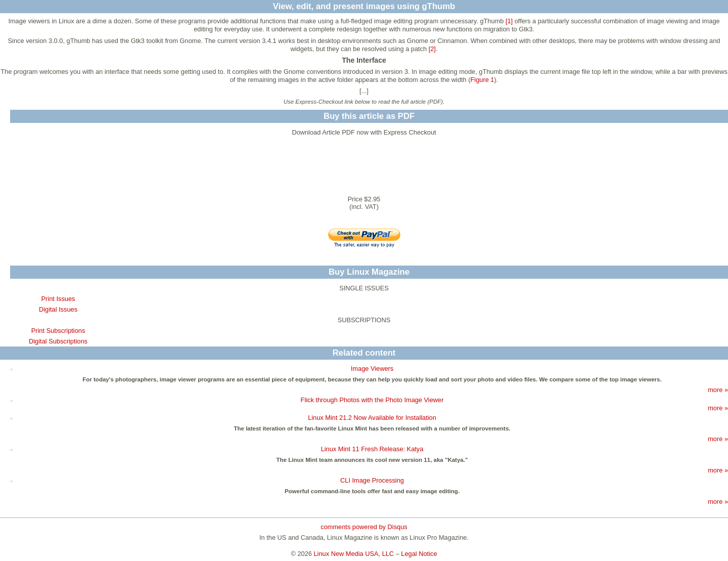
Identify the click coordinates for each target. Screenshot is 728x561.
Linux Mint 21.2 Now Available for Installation (372, 418)
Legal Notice (419, 554)
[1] (509, 21)
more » (718, 390)
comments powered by (364, 527)
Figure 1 (483, 80)
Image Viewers (372, 369)
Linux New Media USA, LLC (354, 554)
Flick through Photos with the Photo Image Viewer (372, 400)
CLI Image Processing (372, 480)
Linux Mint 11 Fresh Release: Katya (372, 449)
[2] (432, 49)
